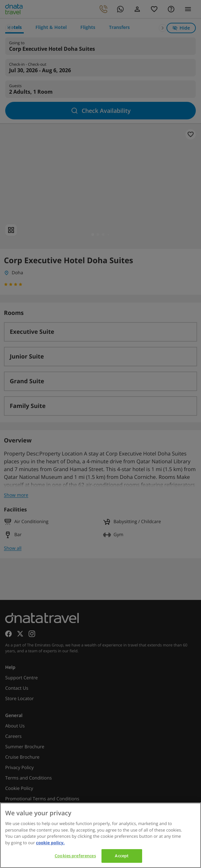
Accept (122, 856)
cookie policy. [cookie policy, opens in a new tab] (50, 843)
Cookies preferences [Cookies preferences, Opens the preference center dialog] (75, 856)
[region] (100, 835)
